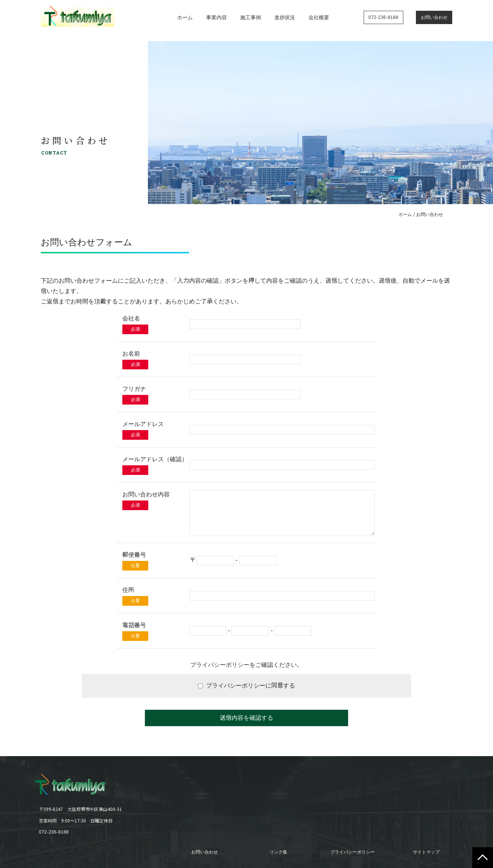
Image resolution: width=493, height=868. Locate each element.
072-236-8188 (54, 832)
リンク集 (278, 852)
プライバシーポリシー (220, 665)
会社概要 (319, 17)
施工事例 (251, 17)
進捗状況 (285, 17)
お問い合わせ (205, 852)
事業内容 (216, 17)
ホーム (185, 17)
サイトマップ (426, 852)
